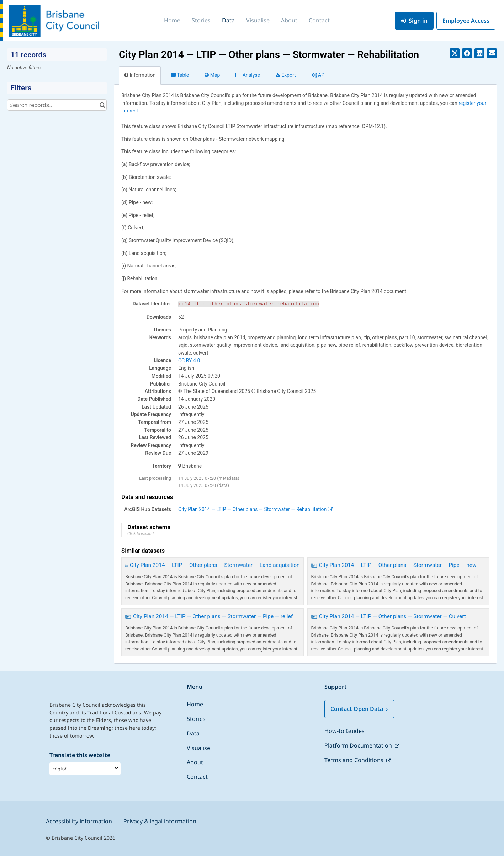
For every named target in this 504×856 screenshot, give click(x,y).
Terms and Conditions (355, 760)
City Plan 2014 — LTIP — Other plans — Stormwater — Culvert (392, 616)
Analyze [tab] (248, 75)
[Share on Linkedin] (479, 53)
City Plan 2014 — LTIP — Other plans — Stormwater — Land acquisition (215, 565)
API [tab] (319, 75)
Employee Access (466, 21)
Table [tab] (180, 75)
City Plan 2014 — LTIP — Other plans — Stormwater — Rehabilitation (256, 509)
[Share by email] (492, 53)
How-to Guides (344, 731)
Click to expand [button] (140, 534)
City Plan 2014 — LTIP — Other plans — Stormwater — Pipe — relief (213, 616)
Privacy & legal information (160, 821)
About (289, 20)
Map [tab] (212, 75)
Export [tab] (286, 75)
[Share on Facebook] (467, 53)
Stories (201, 20)
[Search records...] (57, 105)
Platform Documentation (359, 745)
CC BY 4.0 (189, 361)
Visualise (258, 20)
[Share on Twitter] (455, 53)
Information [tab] (140, 75)
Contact (319, 20)
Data (228, 20)
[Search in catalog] (102, 105)
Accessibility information (79, 821)
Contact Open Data (359, 709)
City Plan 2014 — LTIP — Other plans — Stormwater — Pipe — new (398, 565)
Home (172, 20)
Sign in (414, 21)
